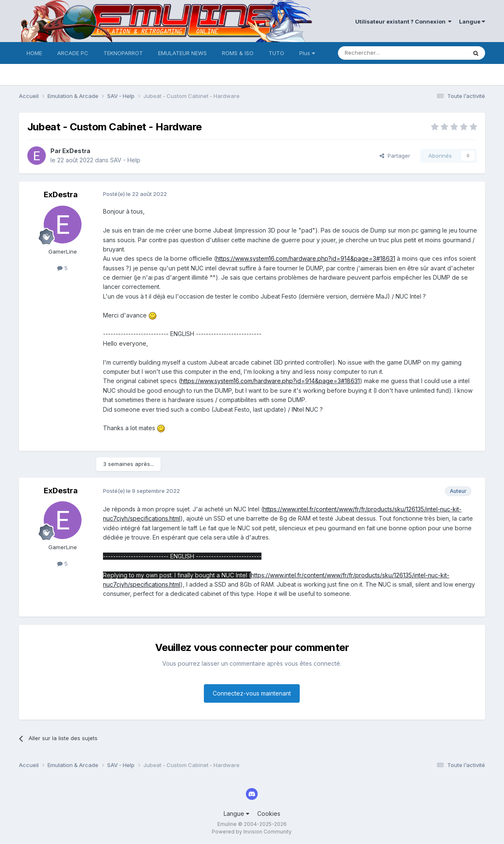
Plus (307, 53)
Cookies (269, 814)
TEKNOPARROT (123, 53)
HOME (34, 53)
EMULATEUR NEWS (182, 53)
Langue (472, 21)
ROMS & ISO (238, 53)
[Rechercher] (384, 53)
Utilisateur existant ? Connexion (403, 21)
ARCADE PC (73, 53)
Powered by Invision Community (252, 832)
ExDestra (76, 151)
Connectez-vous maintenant (252, 693)
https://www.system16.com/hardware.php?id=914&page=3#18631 (306, 258)
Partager (395, 156)
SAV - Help (125, 160)
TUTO (276, 53)
